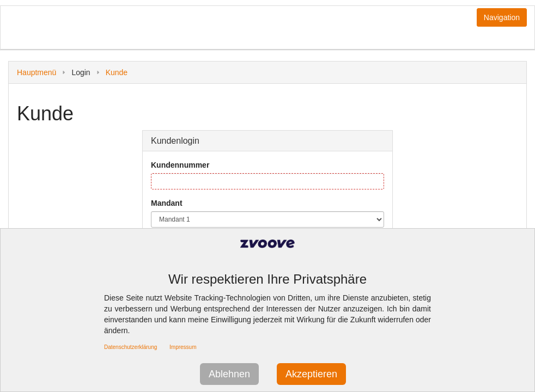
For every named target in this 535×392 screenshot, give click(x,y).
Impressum (183, 347)
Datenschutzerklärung (130, 347)
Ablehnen (229, 374)
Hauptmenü (37, 72)
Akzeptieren (311, 374)
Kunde (117, 72)
